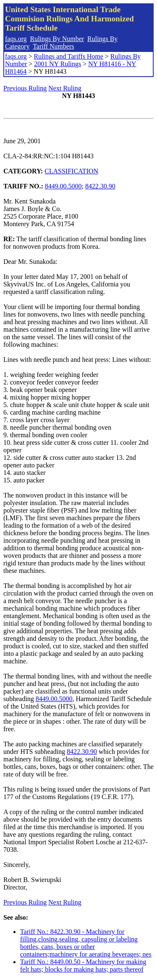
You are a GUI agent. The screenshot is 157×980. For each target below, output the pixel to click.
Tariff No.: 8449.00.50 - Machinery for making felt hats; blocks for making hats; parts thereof (83, 966)
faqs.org (16, 39)
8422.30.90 (100, 186)
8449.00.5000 (63, 186)
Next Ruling (65, 88)
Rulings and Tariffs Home (69, 56)
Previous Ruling (25, 88)
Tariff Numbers (53, 46)
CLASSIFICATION (72, 171)
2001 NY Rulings (57, 64)
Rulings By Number (57, 39)
